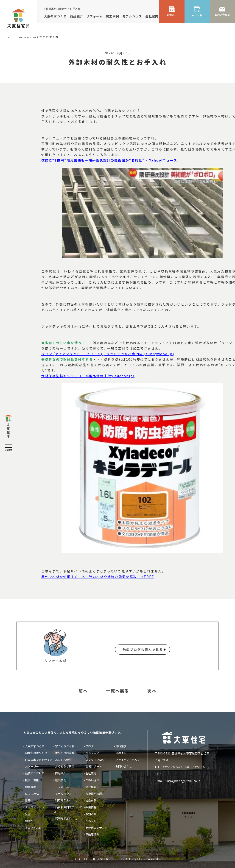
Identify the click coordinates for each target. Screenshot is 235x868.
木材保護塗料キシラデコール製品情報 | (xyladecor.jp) (88, 376)
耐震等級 (31, 787)
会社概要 (91, 787)
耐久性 (29, 821)
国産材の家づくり (36, 753)
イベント (91, 821)
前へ (83, 691)
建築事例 (61, 780)
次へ (152, 691)
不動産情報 (92, 834)
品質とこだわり (35, 773)
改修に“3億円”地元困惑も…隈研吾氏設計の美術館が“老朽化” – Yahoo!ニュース (109, 160)
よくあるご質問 (65, 766)
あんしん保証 (63, 760)
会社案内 (91, 773)
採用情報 (91, 807)
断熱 (28, 800)
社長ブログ (92, 753)
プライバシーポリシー (129, 760)
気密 (28, 814)
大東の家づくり (35, 746)
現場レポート (94, 766)
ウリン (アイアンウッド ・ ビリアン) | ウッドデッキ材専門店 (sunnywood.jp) (108, 354)
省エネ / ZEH (33, 828)
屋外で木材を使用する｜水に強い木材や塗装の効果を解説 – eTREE (98, 577)
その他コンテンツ (96, 828)
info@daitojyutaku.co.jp (183, 781)
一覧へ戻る (117, 691)
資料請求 (121, 746)
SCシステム (32, 794)
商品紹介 (61, 773)
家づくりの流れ (65, 753)
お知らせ (91, 814)
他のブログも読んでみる (143, 650)
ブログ (90, 746)
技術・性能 (32, 780)
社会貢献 (91, 800)
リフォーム (62, 787)
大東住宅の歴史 (95, 794)
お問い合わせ (124, 766)
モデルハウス (63, 794)
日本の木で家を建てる (39, 760)
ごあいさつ (92, 780)
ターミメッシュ (35, 807)
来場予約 (121, 753)
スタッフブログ (95, 760)
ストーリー (32, 766)
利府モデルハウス (66, 800)
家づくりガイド (65, 746)
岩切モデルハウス (66, 818)
